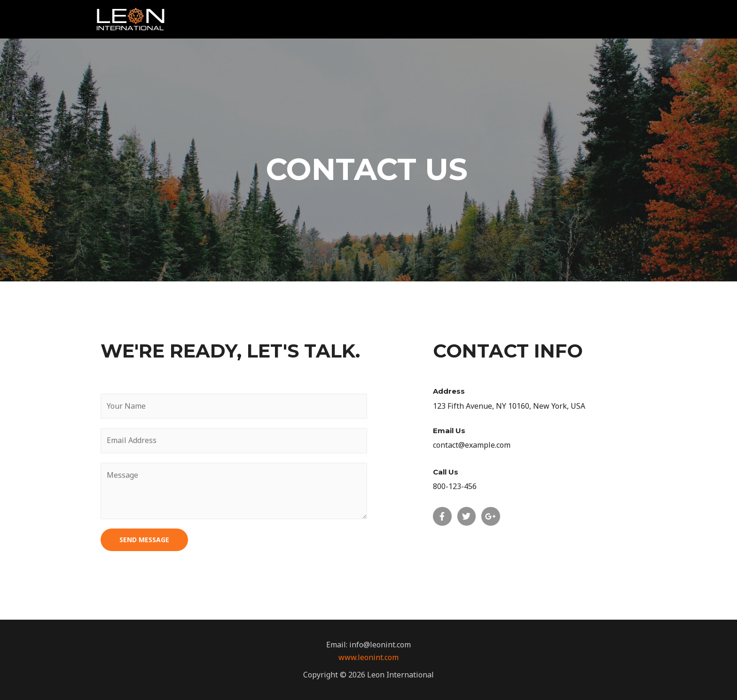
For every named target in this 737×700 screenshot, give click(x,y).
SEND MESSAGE (144, 540)
